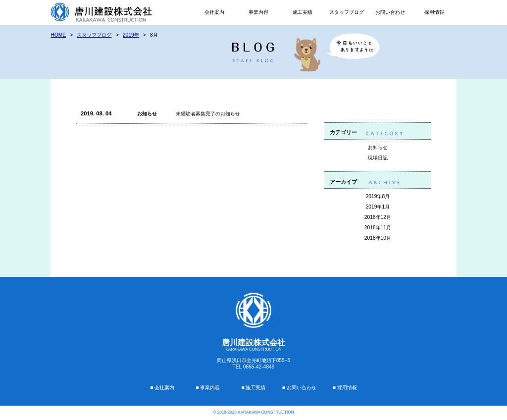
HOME (58, 35)
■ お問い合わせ (299, 388)
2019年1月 (378, 207)
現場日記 (378, 158)
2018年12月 (378, 217)
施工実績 (303, 12)
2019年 (131, 35)
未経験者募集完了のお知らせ (208, 114)
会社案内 (214, 12)
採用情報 (434, 12)
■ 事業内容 (208, 388)
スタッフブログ (347, 12)
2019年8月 (378, 196)
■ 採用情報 (345, 388)
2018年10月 (378, 238)
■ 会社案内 (162, 388)
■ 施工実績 (253, 388)
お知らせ (378, 147)
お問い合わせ (390, 12)
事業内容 (258, 12)
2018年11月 (378, 228)
